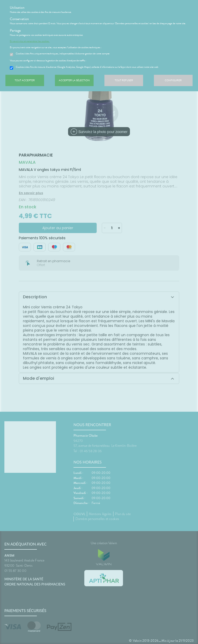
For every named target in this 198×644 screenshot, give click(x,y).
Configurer (173, 80)
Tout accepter (25, 80)
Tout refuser (124, 80)
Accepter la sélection (74, 80)
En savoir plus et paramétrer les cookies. (30, 41)
